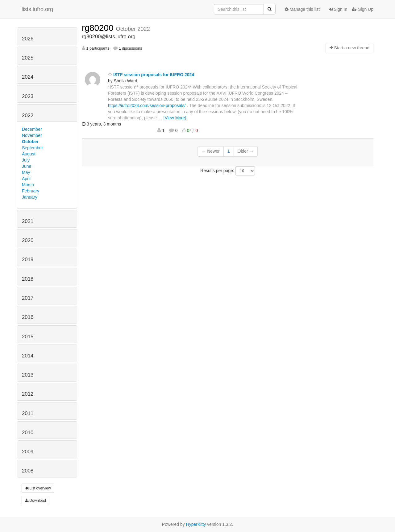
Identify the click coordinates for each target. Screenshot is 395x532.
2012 (28, 394)
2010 (28, 433)
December (32, 129)
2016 (28, 317)
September (32, 148)
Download (35, 501)
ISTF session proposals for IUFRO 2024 (151, 75)
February (31, 191)
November (32, 135)
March (28, 185)
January (30, 197)
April (26, 179)
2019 (28, 260)
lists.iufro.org (37, 9)
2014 (28, 356)
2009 (28, 452)
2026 (28, 39)
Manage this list (302, 9)
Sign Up (363, 9)
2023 (28, 96)
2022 (28, 115)
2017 (28, 298)
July (26, 160)
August (29, 154)
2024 (28, 77)
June (27, 166)
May (26, 172)
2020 (28, 240)
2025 (28, 58)
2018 (28, 279)
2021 (28, 221)
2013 (28, 375)
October (30, 142)
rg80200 (99, 28)
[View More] (175, 118)
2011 (28, 413)
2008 (28, 471)
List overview (38, 488)
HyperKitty (196, 524)
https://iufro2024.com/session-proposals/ (147, 105)
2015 (28, 337)
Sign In (338, 9)
